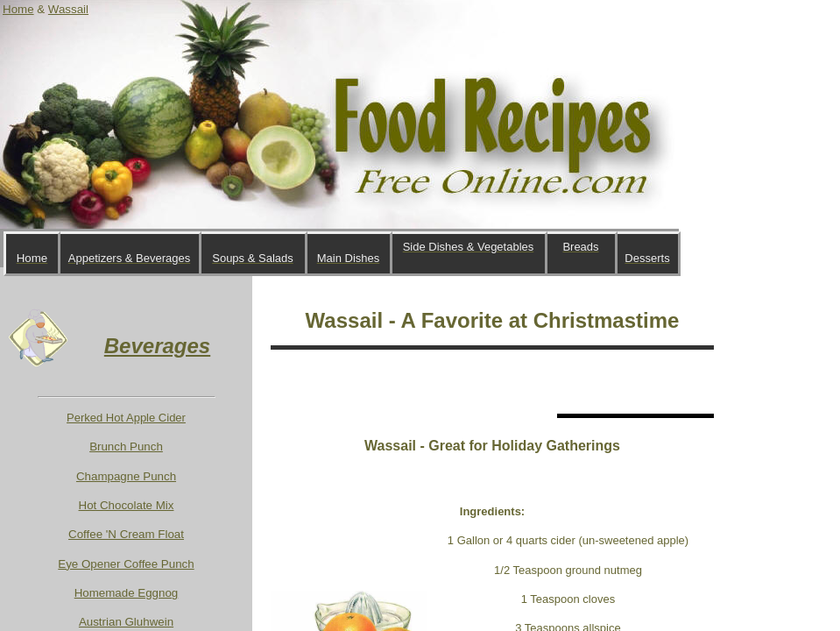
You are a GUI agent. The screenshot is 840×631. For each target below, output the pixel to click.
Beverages (157, 346)
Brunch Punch (126, 447)
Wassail (68, 9)
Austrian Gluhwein (126, 622)
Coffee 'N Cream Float (126, 534)
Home (18, 9)
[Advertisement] (476, 381)
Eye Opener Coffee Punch (126, 564)
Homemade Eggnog (127, 593)
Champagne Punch (126, 476)
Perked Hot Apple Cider (126, 418)
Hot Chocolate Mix (127, 505)
